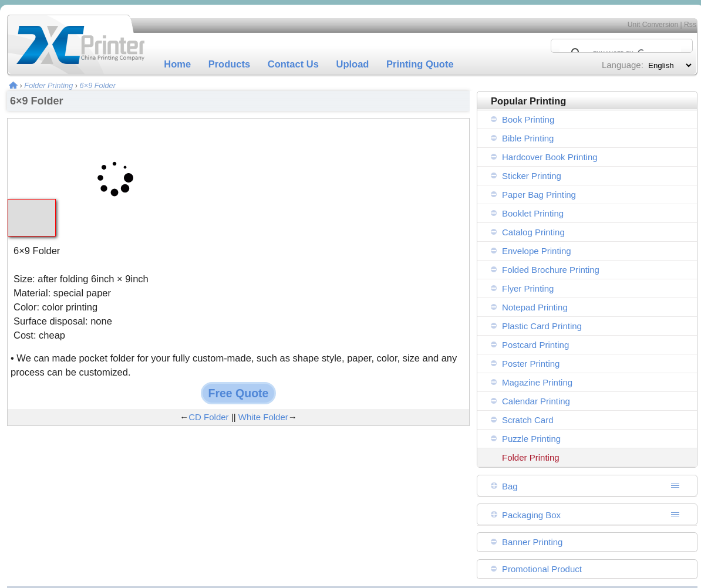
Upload (353, 64)
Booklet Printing (533, 213)
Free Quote (239, 393)
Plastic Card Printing (542, 326)
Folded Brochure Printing (551, 270)
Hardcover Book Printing (550, 157)
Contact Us (293, 64)
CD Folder (208, 417)
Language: (623, 65)
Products (230, 64)
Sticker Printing (532, 176)
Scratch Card (528, 420)
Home (177, 64)
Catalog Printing (533, 232)
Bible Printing (528, 138)
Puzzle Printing (531, 439)
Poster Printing (531, 364)
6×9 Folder (98, 85)
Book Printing (528, 119)
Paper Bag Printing (539, 195)
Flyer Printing (528, 288)
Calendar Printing (536, 401)
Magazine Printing (537, 382)
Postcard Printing (535, 345)
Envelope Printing (537, 251)
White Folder (263, 417)
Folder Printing (48, 85)
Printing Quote (420, 64)
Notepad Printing (535, 307)
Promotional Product (542, 569)
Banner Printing (532, 542)
